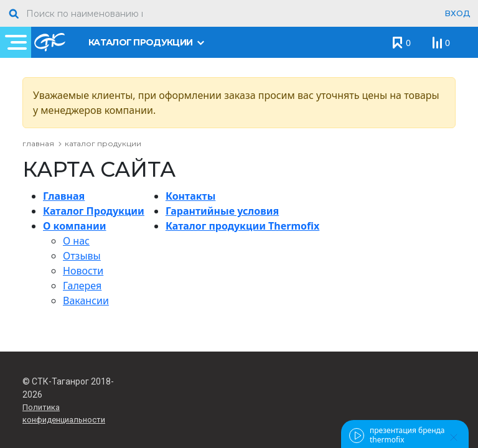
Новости (83, 271)
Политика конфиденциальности (64, 413)
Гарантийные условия (222, 211)
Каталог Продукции (94, 211)
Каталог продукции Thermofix (242, 226)
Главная (64, 196)
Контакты (190, 196)
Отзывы (82, 256)
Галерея (82, 286)
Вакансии (86, 301)
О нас (76, 241)
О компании (74, 226)
